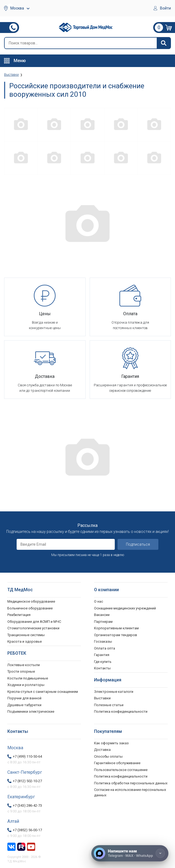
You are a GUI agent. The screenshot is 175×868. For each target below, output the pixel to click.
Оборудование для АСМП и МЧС (34, 622)
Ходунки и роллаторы (26, 685)
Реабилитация (19, 615)
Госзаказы (103, 641)
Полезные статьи (109, 705)
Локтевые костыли (24, 665)
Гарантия (102, 655)
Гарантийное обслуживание (117, 763)
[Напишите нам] (130, 853)
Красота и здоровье (25, 641)
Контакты (102, 668)
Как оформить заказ (111, 743)
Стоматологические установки (33, 628)
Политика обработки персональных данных (131, 783)
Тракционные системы (26, 635)
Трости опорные (21, 671)
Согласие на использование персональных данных (130, 792)
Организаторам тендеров (116, 635)
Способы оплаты (108, 756)
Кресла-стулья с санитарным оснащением (43, 692)
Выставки (102, 698)
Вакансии (102, 615)
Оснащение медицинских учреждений (125, 608)
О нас (99, 601)
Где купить (103, 662)
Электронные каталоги (114, 692)
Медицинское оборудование (31, 601)
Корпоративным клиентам (116, 628)
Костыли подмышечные (28, 678)
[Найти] (164, 43)
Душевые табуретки (24, 705)
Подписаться (138, 544)
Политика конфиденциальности (121, 776)
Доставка (102, 750)
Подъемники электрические (31, 711)
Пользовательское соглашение (121, 770)
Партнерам (103, 622)
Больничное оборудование (30, 608)
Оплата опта (105, 648)
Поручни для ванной (24, 698)
